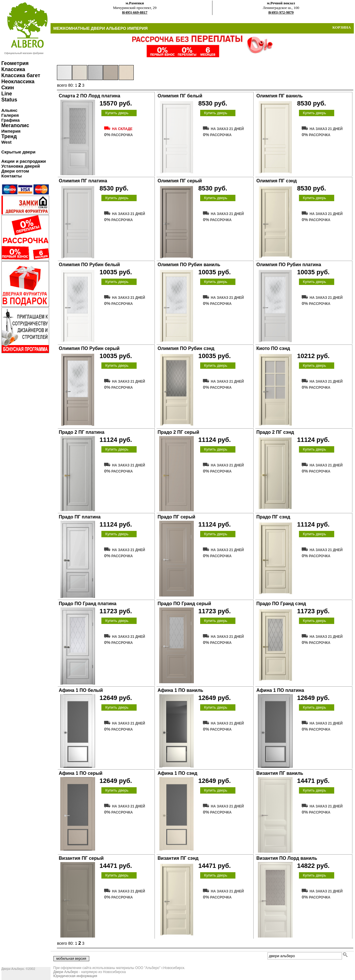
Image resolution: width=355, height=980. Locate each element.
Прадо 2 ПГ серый (179, 432)
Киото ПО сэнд (273, 348)
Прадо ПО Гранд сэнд (281, 604)
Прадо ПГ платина (80, 517)
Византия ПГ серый (81, 858)
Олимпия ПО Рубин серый (89, 348)
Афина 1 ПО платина (280, 690)
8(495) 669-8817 (135, 12)
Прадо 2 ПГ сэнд (275, 432)
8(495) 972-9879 (281, 12)
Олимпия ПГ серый (180, 181)
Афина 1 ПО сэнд (178, 773)
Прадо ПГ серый (177, 517)
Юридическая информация (75, 976)
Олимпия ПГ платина (83, 181)
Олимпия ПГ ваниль (280, 96)
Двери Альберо (66, 972)
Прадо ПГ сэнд (273, 517)
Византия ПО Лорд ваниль (287, 858)
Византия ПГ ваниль (280, 773)
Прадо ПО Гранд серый (184, 604)
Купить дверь (117, 113)
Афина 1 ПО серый (81, 773)
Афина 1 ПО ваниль (181, 690)
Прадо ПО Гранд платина (88, 604)
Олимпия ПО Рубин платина (289, 265)
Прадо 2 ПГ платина (82, 432)
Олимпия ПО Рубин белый (90, 265)
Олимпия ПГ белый (180, 96)
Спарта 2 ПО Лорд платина (90, 96)
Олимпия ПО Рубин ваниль (189, 265)
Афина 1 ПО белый (81, 690)
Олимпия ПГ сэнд (277, 181)
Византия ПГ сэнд (178, 858)
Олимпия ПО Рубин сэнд (186, 348)
